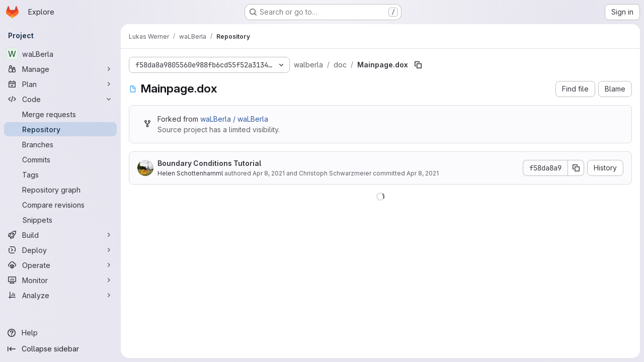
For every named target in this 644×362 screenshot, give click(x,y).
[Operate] (60, 265)
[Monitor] (60, 280)
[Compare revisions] (60, 205)
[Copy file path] (418, 65)
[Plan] (60, 84)
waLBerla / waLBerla (234, 119)
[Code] (60, 99)
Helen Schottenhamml (190, 173)
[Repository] (60, 129)
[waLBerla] (60, 54)
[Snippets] (60, 220)
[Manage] (60, 69)
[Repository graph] (60, 190)
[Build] (60, 235)
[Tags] (60, 174)
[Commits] (60, 159)
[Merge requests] (60, 114)
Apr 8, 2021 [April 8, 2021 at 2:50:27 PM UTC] (269, 173)
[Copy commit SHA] (576, 168)
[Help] (60, 333)
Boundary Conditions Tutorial (209, 163)
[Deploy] (60, 250)
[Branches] (60, 144)
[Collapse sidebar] (60, 349)
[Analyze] (60, 295)
